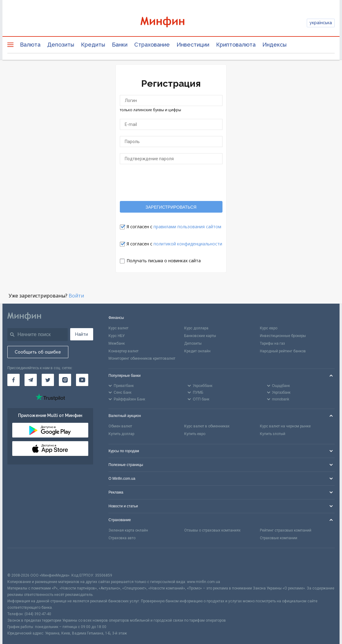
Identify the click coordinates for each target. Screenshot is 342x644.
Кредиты (93, 45)
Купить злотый (273, 434)
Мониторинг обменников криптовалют (142, 358)
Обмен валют (120, 426)
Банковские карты (200, 336)
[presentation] (171, 182)
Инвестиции (193, 45)
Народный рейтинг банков (283, 351)
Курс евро (269, 328)
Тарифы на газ (272, 343)
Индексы (274, 45)
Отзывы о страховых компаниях (212, 530)
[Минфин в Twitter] (48, 380)
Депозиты (61, 45)
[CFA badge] (21, 560)
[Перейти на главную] (171, 23)
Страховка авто (122, 538)
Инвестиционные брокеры (283, 336)
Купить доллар (121, 434)
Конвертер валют (123, 351)
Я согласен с (174, 227)
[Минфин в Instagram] (65, 380)
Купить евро (195, 434)
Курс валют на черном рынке (285, 426)
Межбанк (117, 343)
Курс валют (118, 328)
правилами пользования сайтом (187, 227)
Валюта (30, 45)
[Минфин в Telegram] (31, 380)
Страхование (152, 45)
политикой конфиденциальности (188, 244)
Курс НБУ (117, 336)
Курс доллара (196, 328)
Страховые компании (279, 538)
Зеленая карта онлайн (128, 530)
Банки (120, 45)
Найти (82, 334)
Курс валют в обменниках (207, 426)
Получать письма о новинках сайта (164, 261)
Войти (76, 296)
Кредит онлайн (197, 351)
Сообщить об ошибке (38, 352)
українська (321, 23)
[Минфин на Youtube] (82, 380)
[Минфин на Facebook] (13, 380)
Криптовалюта (236, 45)
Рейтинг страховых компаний (286, 530)
